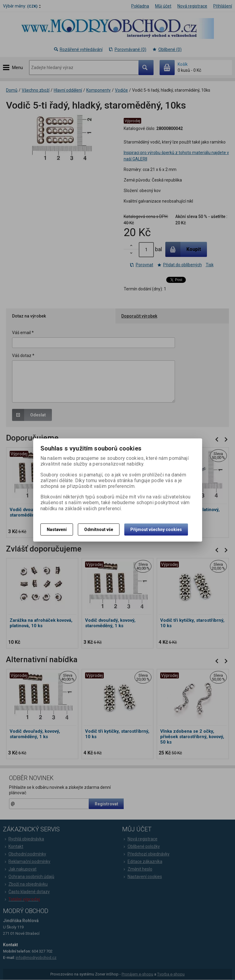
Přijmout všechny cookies (156, 530)
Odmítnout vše (99, 530)
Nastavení (57, 530)
